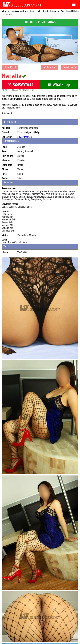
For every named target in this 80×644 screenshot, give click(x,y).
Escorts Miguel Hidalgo (29, 132)
